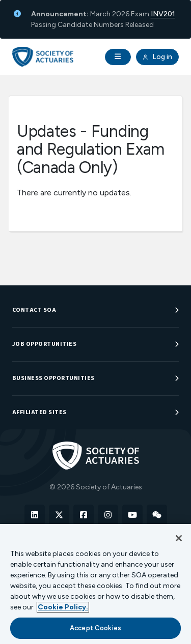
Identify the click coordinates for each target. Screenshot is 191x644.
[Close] (179, 538)
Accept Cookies (95, 628)
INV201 (163, 14)
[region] (95, 584)
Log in (157, 57)
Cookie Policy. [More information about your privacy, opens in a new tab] (63, 607)
